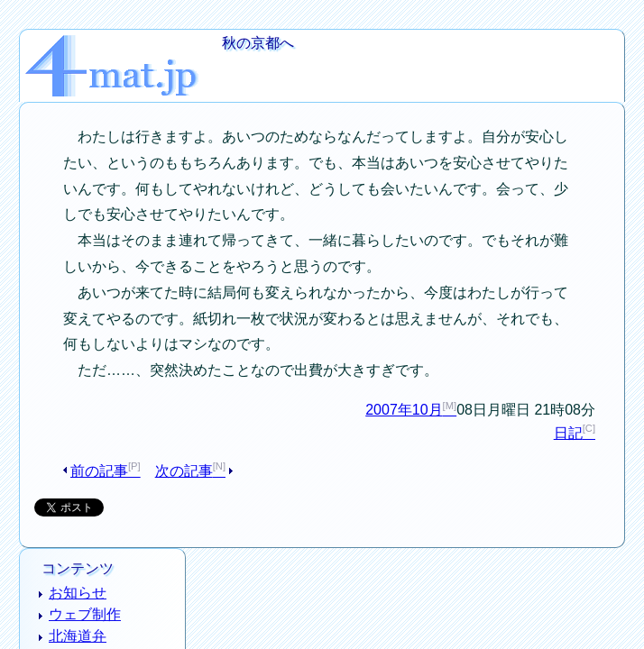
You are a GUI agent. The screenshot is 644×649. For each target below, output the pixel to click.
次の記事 (158, 448)
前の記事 (86, 448)
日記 (594, 410)
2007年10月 (431, 385)
